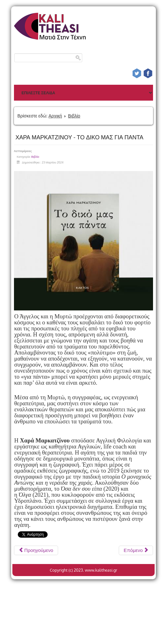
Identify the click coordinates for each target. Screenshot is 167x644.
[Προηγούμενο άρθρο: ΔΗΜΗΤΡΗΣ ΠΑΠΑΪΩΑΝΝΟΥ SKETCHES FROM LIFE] (36, 550)
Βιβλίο (74, 116)
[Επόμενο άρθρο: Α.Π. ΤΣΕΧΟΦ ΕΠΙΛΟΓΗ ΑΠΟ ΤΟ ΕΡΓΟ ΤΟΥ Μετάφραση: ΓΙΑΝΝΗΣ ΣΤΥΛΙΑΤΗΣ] (136, 550)
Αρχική (55, 116)
